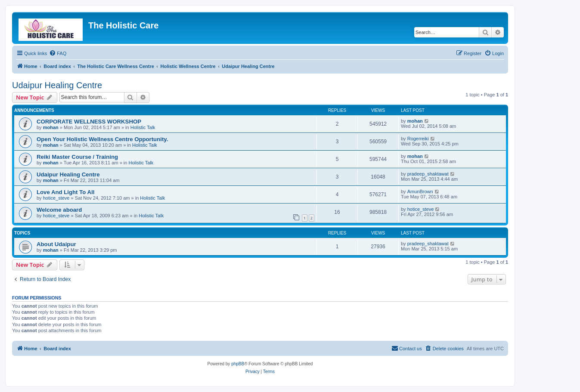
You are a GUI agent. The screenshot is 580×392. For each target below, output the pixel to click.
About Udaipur (56, 244)
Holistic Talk (143, 127)
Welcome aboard (59, 210)
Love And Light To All (65, 192)
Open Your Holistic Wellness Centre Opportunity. (102, 139)
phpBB (238, 364)
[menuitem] (58, 53)
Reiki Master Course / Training (77, 157)
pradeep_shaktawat (428, 174)
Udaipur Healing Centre (57, 85)
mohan (51, 127)
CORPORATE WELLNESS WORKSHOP (89, 122)
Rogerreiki (418, 139)
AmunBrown (420, 191)
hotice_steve (56, 198)
